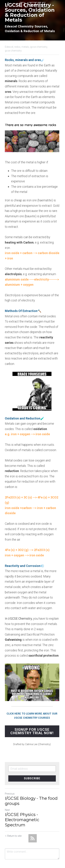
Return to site (13, 824)
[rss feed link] (33, 827)
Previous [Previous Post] (10, 782)
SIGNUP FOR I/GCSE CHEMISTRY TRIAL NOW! (32, 720)
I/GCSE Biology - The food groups (31, 789)
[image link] (33, 4)
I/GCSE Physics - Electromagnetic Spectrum (22, 808)
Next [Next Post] (7, 798)
